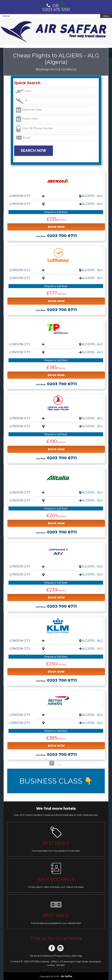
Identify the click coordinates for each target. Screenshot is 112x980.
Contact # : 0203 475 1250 (25, 961)
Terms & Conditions (41, 956)
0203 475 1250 (56, 7)
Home (6, 16)
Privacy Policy (62, 956)
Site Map (77, 956)
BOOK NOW (56, 227)
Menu (106, 16)
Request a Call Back (56, 212)
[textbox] (56, 91)
